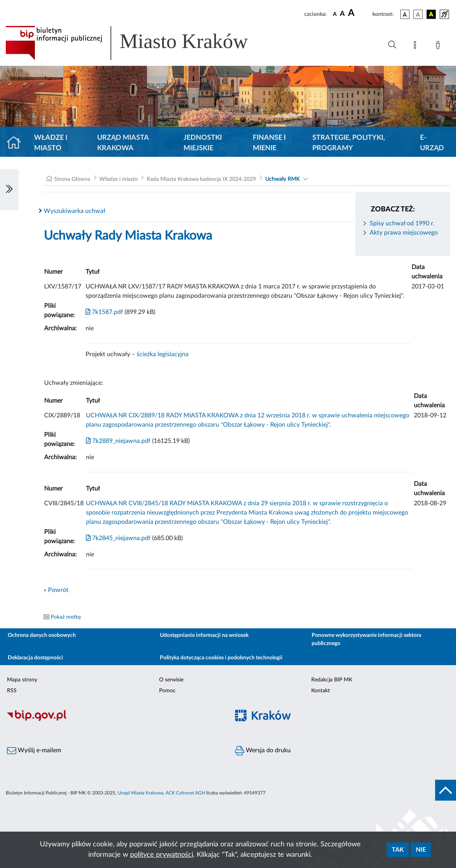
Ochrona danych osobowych (42, 635)
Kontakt (321, 691)
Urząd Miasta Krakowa (123, 143)
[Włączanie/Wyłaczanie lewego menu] (9, 190)
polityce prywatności (162, 855)
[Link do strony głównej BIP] (138, 43)
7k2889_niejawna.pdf (118, 441)
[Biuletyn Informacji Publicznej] (114, 720)
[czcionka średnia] (342, 14)
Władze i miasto (51, 143)
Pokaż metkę (66, 617)
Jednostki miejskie (203, 143)
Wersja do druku (263, 751)
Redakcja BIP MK (332, 680)
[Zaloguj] (439, 46)
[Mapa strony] (417, 46)
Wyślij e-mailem (34, 751)
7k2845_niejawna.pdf (118, 538)
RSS (12, 691)
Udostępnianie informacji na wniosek (204, 635)
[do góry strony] (446, 790)
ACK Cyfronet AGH (185, 793)
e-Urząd (432, 143)
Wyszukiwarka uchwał (75, 211)
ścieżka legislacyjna (163, 354)
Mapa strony (22, 680)
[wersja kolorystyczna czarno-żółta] (431, 14)
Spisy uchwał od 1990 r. (402, 223)
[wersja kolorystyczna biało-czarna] (418, 14)
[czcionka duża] (359, 13)
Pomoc (167, 691)
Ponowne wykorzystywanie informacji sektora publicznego (366, 639)
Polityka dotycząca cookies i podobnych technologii (221, 658)
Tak (398, 850)
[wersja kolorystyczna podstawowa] (405, 14)
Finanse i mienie (269, 143)
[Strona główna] (17, 143)
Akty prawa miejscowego (404, 233)
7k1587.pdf (104, 312)
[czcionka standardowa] (335, 14)
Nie (421, 850)
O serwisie (171, 680)
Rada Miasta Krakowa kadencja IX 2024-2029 (201, 179)
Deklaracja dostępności (35, 658)
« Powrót (56, 590)
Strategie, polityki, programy (349, 143)
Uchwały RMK (282, 179)
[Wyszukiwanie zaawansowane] (392, 45)
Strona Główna (72, 179)
